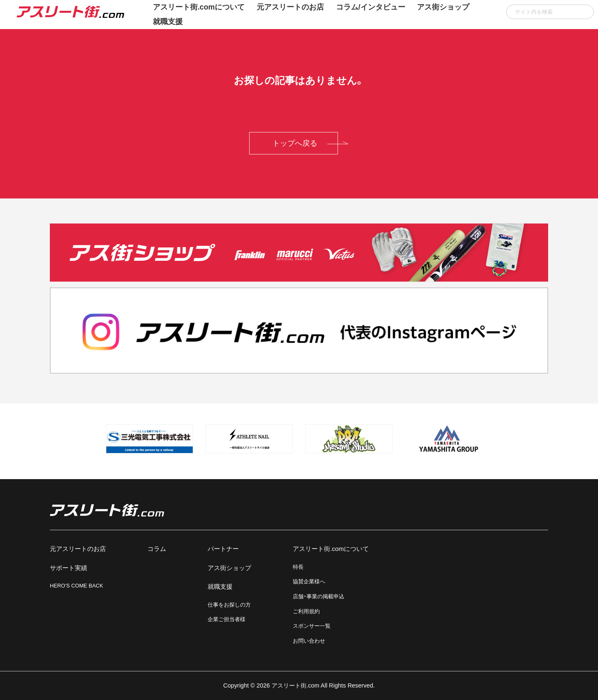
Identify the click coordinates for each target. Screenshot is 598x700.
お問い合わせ (309, 641)
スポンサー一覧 (312, 626)
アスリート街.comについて (331, 549)
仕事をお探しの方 (229, 605)
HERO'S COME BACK (76, 586)
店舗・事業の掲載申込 (319, 596)
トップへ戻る (295, 143)
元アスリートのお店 (78, 549)
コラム (157, 549)
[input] (550, 12)
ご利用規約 (306, 611)
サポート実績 (69, 568)
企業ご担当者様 (227, 619)
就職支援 (168, 22)
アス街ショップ (229, 568)
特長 (298, 567)
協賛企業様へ (309, 581)
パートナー (223, 549)
